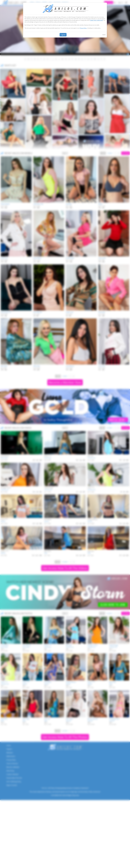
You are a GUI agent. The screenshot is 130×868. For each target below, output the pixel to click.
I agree (63, 35)
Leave (104, 35)
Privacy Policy (83, 28)
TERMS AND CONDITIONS (96, 20)
